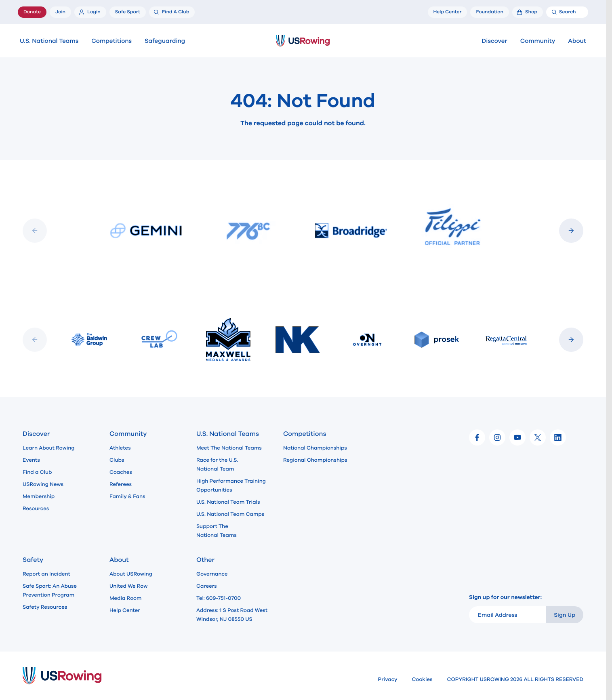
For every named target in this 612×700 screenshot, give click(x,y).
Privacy (388, 679)
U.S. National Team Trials (228, 502)
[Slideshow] (303, 231)
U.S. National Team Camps (230, 514)
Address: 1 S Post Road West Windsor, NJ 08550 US (232, 615)
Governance (212, 574)
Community (538, 41)
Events (31, 460)
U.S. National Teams (49, 41)
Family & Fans (127, 496)
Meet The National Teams (229, 448)
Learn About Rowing (49, 448)
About (577, 41)
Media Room (125, 598)
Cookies (422, 679)
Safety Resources (45, 607)
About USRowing (131, 574)
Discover (494, 41)
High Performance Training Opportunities (231, 486)
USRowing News (43, 484)
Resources (36, 509)
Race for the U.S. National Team (217, 465)
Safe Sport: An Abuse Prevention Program (50, 591)
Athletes (120, 448)
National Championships (315, 448)
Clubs (117, 460)
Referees (121, 484)
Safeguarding (165, 41)
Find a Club (37, 472)
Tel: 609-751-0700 (219, 598)
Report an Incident (46, 574)
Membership (39, 496)
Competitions (111, 41)
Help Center (125, 610)
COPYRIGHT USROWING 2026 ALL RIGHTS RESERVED (515, 679)
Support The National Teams (217, 531)
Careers (207, 586)
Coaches (121, 472)
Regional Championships (315, 460)
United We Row (128, 586)
